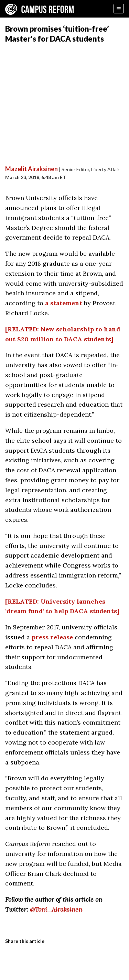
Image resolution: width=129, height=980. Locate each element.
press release (52, 637)
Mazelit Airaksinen (31, 169)
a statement (64, 303)
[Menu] (119, 9)
